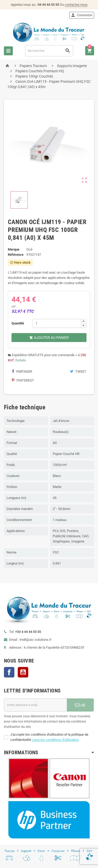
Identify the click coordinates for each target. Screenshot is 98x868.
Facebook (9, 672)
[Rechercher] (49, 51)
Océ (29, 249)
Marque (14, 249)
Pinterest (23, 380)
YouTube (23, 672)
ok (80, 705)
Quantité (18, 323)
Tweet (78, 371)
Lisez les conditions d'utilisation (55, 740)
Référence (16, 255)
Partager (22, 371)
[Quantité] (57, 323)
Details (21, 360)
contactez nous (76, 5)
